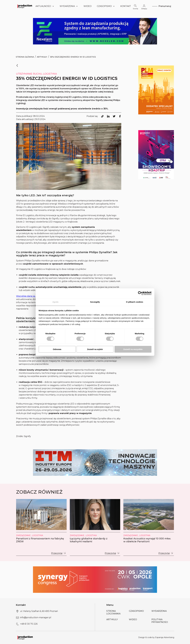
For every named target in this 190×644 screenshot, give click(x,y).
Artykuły (42, 57)
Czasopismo (106, 6)
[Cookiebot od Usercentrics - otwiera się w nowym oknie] (140, 293)
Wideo (88, 6)
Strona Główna (25, 57)
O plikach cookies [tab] (135, 302)
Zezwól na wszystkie (133, 349)
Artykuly (112, 619)
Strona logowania (113, 612)
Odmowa (57, 349)
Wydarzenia (69, 6)
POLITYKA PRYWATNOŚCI (160, 621)
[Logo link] (25, 6)
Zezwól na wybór (95, 349)
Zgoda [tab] (55, 302)
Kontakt (126, 6)
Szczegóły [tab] (95, 302)
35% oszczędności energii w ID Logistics (73, 57)
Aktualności (45, 6)
